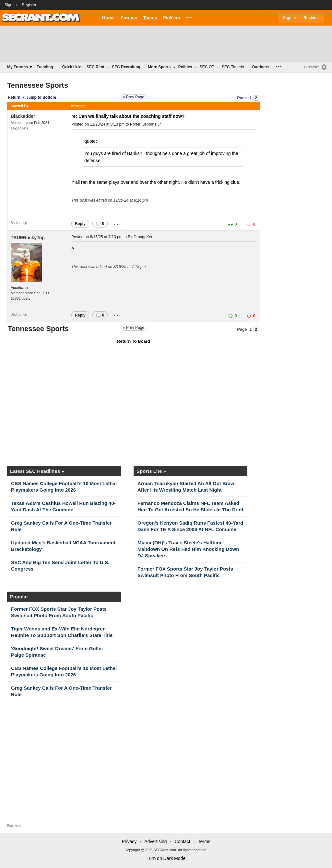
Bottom (49, 97)
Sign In (11, 5)
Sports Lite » (151, 471)
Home (108, 18)
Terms (204, 841)
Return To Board (134, 341)
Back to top (19, 223)
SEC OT (207, 67)
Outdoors (261, 67)
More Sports (159, 67)
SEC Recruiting (126, 67)
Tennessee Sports (38, 85)
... (189, 17)
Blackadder (23, 116)
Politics (185, 67)
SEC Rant (95, 67)
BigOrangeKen (141, 237)
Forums (129, 18)
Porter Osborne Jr (145, 124)
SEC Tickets (233, 67)
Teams (150, 18)
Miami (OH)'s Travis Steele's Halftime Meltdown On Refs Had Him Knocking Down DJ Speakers (188, 549)
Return (14, 97)
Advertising (155, 841)
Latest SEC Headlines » (37, 471)
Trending (45, 67)
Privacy (129, 841)
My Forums (20, 67)
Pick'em (172, 18)
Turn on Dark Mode (166, 858)
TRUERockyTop (28, 238)
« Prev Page (134, 97)
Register (30, 5)
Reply (80, 224)
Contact (182, 841)
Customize (312, 67)
